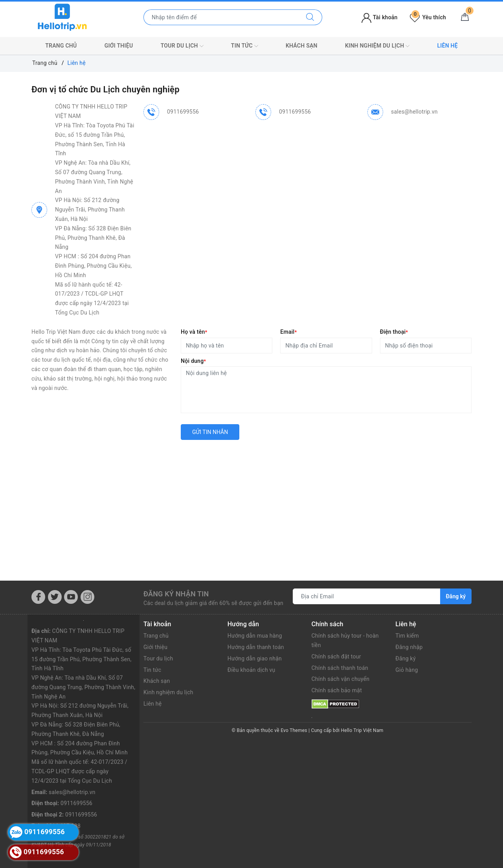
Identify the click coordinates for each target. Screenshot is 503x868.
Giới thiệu (119, 46)
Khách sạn (302, 46)
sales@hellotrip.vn (414, 112)
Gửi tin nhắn (210, 432)
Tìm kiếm (407, 636)
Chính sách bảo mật (337, 690)
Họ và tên (194, 332)
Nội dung (193, 361)
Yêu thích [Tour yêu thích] (428, 17)
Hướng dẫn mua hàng (255, 636)
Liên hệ (447, 46)
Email (288, 332)
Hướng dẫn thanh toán (256, 647)
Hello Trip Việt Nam (362, 730)
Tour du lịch (182, 46)
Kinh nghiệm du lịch (377, 46)
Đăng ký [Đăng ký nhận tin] (456, 596)
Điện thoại (394, 332)
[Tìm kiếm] (310, 17)
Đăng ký (406, 658)
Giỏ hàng (407, 670)
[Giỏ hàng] (465, 17)
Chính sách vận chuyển (341, 679)
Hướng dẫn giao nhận (255, 658)
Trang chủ (61, 46)
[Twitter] (55, 597)
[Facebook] (38, 597)
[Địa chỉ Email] (367, 596)
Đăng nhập (409, 647)
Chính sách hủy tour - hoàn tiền (345, 640)
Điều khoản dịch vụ (251, 670)
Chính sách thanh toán (340, 668)
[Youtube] (71, 597)
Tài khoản (379, 17)
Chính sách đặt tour (336, 657)
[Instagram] (87, 597)
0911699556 (183, 112)
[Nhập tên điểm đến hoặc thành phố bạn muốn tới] (221, 17)
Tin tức (245, 46)
